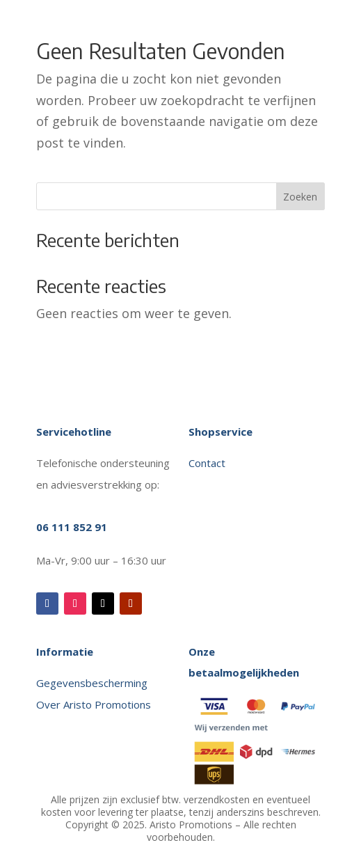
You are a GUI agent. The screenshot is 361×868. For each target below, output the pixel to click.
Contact (208, 463)
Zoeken (300, 197)
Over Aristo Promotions (94, 704)
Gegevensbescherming (92, 683)
